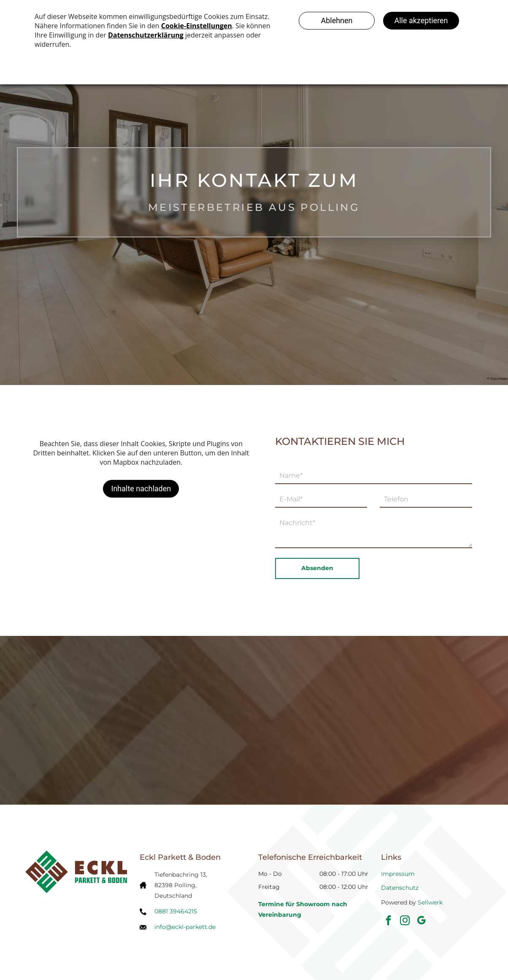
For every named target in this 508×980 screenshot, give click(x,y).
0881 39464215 (176, 911)
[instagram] (405, 921)
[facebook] (388, 921)
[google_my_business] (421, 921)
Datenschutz (400, 888)
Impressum (398, 874)
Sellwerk (430, 902)
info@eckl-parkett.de (185, 927)
